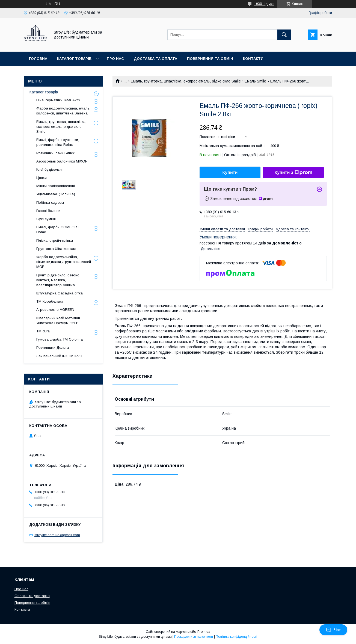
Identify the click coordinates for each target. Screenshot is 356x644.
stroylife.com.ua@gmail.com (57, 535)
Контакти (253, 59)
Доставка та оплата (155, 59)
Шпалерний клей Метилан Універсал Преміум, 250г (58, 320)
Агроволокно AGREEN (55, 310)
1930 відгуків (264, 4)
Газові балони (48, 211)
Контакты (22, 609)
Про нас (115, 59)
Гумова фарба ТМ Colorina (60, 339)
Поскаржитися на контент (194, 637)
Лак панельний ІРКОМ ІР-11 (60, 356)
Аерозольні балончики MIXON (62, 161)
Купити (230, 172)
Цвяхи (41, 178)
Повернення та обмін (210, 59)
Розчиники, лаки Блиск (55, 153)
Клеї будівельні (49, 169)
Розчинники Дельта (53, 348)
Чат (333, 630)
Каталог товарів (74, 59)
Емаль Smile (255, 81)
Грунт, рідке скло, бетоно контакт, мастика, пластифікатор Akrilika (58, 280)
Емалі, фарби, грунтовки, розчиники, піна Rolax (58, 142)
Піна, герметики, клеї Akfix (58, 100)
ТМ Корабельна (50, 301)
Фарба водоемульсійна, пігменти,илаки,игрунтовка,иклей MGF (64, 262)
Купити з (293, 173)
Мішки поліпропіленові (56, 186)
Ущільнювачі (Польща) (56, 194)
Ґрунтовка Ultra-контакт (56, 249)
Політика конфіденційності (236, 637)
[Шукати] (284, 35)
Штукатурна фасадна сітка (60, 293)
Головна (38, 59)
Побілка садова (50, 203)
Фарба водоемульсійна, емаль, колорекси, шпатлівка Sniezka (63, 111)
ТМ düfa (43, 331)
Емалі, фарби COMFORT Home (58, 230)
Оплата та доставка (32, 596)
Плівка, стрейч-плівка (55, 240)
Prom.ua (204, 632)
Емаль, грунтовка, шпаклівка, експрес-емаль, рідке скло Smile (186, 81)
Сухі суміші (46, 219)
